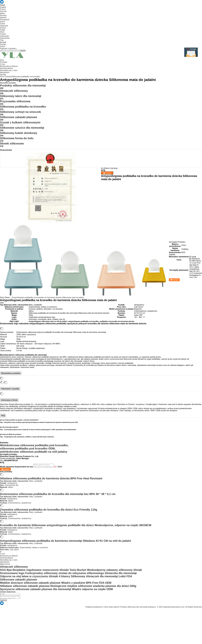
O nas (2, 64)
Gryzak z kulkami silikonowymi (20, 122)
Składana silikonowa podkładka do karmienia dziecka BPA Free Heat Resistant (51, 478)
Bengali (3, 42)
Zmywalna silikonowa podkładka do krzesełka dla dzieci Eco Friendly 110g (49, 510)
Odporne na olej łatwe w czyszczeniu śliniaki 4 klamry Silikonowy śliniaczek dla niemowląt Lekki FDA (66, 576)
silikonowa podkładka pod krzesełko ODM (27, 448)
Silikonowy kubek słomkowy (19, 133)
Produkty (4, 62)
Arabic (3, 30)
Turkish (3, 34)
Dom (2, 60)
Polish (3, 46)
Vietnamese (5, 38)
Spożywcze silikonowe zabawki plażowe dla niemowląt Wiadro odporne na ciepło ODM (56, 589)
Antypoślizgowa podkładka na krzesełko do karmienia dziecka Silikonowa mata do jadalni (48, 297)
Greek (3, 24)
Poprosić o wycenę (8, 48)
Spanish (3, 17)
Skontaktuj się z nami (9, 70)
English (3, 7)
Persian (3, 44)
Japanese (4, 26)
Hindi (2, 32)
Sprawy (3, 74)
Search (23, 51)
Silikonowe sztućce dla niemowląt (22, 128)
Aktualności (5, 72)
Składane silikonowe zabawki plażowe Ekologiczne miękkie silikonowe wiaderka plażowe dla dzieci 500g (68, 586)
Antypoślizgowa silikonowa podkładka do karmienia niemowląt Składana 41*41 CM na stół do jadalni (66, 541)
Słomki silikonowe (12, 143)
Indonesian (4, 36)
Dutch (2, 22)
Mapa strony (5, 564)
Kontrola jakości (6, 68)
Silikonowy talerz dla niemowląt (21, 96)
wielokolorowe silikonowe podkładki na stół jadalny (34, 452)
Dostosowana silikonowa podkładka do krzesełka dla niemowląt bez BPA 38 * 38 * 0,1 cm (58, 494)
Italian (2, 13)
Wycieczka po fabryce (9, 66)
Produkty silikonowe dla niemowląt (23, 85)
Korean (3, 28)
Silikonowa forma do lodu (17, 138)
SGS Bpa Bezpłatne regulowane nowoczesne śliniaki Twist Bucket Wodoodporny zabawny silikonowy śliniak (71, 570)
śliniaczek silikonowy (14, 91)
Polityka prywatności (94, 607)
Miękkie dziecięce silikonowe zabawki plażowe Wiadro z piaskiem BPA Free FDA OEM (56, 583)
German (3, 11)
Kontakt (175, 280)
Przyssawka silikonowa (15, 101)
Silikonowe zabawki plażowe (19, 117)
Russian (3, 15)
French (3, 9)
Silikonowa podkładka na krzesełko (26, 77)
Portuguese (5, 20)
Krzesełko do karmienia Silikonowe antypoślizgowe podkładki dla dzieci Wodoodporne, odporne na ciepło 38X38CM (76, 525)
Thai (2, 40)
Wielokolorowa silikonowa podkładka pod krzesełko (34, 445)
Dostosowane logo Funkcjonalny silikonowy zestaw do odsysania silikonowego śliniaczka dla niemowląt (68, 573)
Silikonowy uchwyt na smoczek (20, 112)
